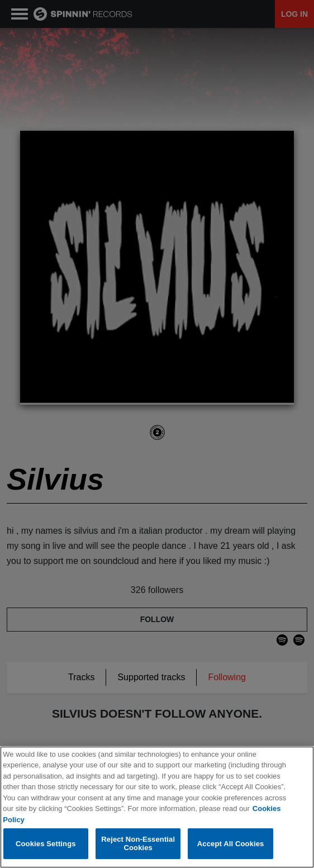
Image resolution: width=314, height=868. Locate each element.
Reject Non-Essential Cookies (138, 844)
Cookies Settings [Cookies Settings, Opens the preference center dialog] (46, 844)
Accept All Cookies (231, 844)
